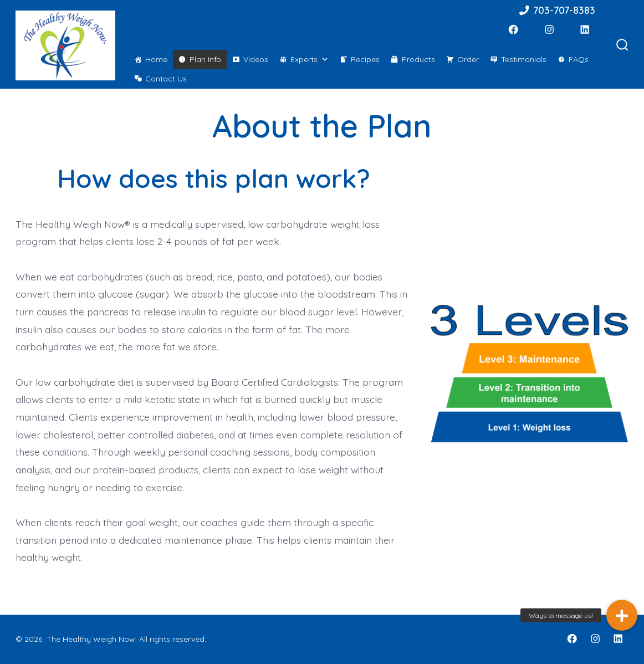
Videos (256, 59)
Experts (310, 59)
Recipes (365, 59)
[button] (622, 615)
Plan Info (205, 59)
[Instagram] (549, 29)
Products (418, 59)
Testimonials (524, 59)
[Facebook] (513, 29)
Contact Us (166, 79)
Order (468, 59)
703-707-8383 (557, 10)
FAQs (579, 59)
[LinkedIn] (585, 29)
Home (156, 59)
